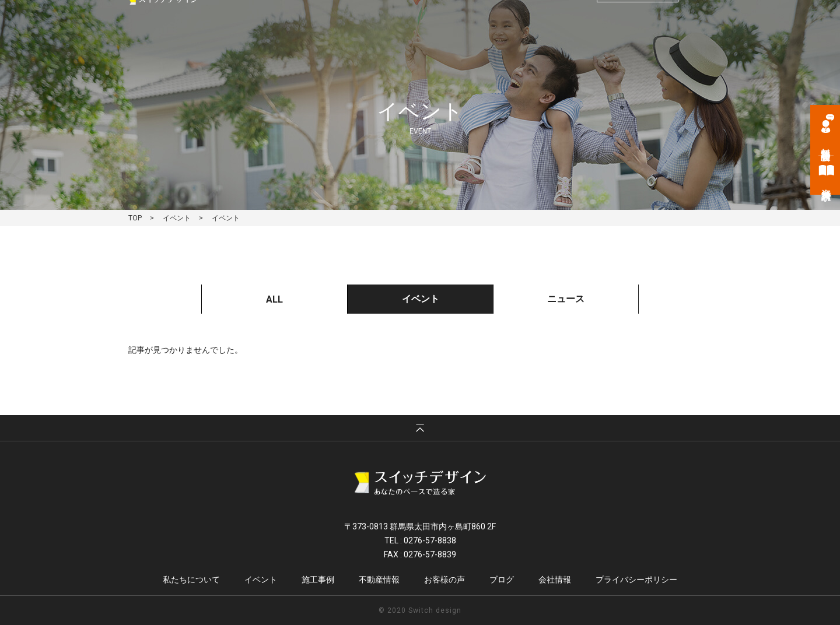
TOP (135, 218)
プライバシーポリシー (636, 580)
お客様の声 (596, 47)
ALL (274, 299)
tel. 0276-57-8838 (537, 22)
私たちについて (364, 47)
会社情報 (695, 47)
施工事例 (480, 47)
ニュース (566, 299)
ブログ (647, 47)
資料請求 (826, 184)
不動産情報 (535, 47)
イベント (428, 47)
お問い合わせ (638, 21)
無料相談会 (826, 143)
